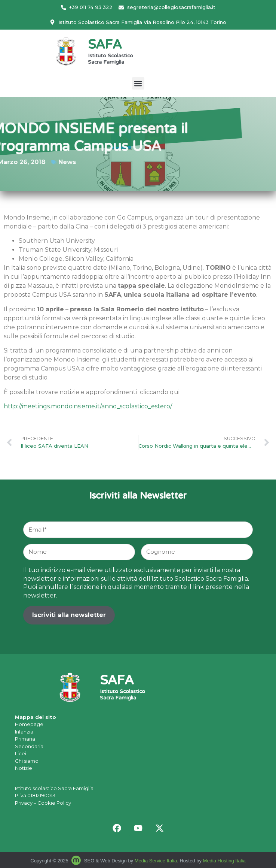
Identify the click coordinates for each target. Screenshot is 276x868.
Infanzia (24, 732)
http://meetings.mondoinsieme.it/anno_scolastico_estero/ (88, 406)
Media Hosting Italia (224, 861)
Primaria (25, 739)
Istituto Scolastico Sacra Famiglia (111, 59)
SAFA (105, 46)
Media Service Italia (156, 861)
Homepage (29, 724)
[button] (138, 83)
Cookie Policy (54, 803)
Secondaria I (30, 746)
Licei (21, 753)
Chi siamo (27, 761)
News (51, 162)
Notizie (24, 768)
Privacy (24, 803)
